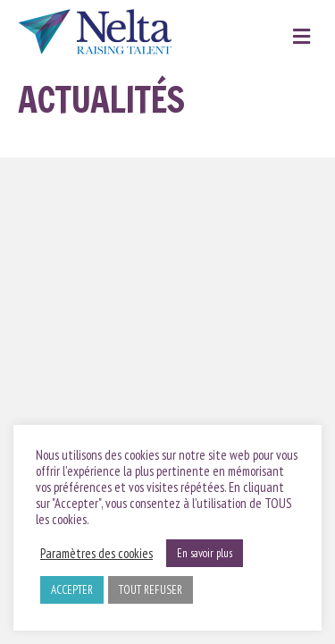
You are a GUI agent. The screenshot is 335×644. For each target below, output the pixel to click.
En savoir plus (205, 553)
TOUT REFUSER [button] (151, 590)
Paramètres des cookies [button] (96, 554)
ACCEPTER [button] (72, 590)
